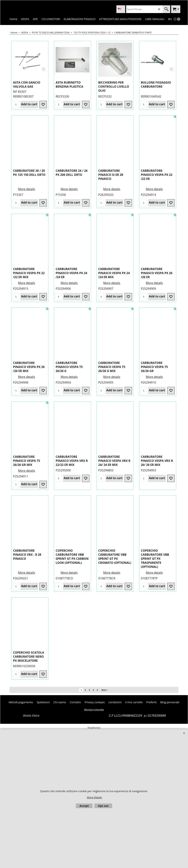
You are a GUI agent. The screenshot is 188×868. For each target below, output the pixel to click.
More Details (94, 797)
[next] (179, 19)
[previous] (175, 19)
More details (154, 190)
